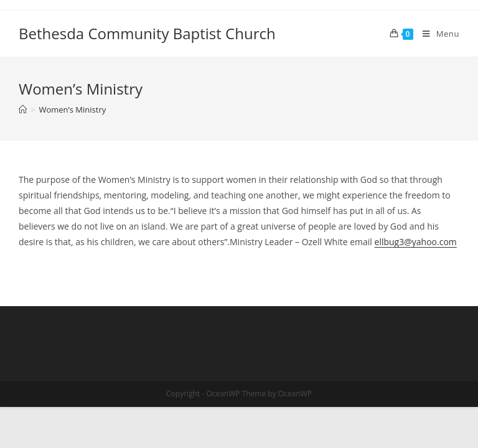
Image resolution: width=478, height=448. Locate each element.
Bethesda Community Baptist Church (147, 33)
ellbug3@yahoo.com (416, 242)
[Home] (23, 110)
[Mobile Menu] (436, 34)
